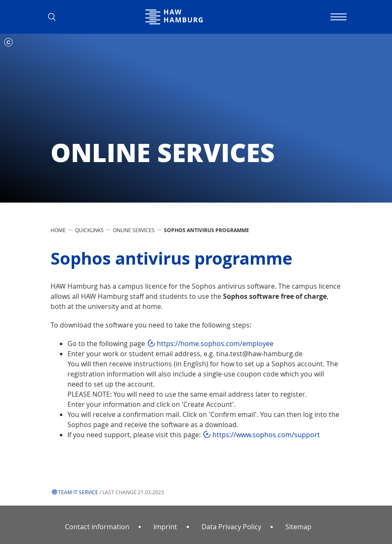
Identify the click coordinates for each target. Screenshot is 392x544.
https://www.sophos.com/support (266, 435)
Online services (134, 230)
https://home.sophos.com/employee (215, 344)
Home (58, 230)
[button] (55, 17)
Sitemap (298, 527)
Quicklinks (89, 230)
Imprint (165, 527)
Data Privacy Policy (231, 527)
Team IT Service (78, 492)
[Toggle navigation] (337, 17)
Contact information (97, 527)
